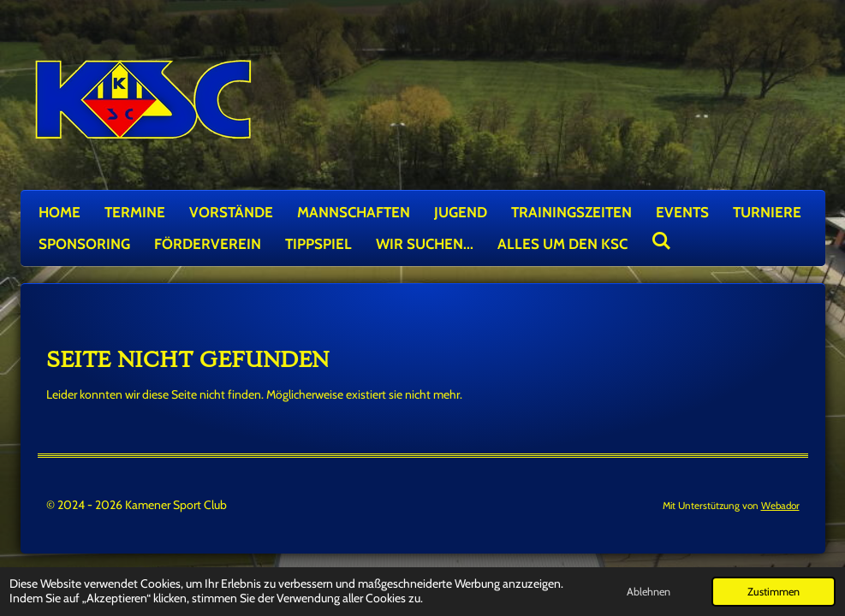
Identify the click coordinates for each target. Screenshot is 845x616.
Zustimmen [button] (774, 592)
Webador (780, 506)
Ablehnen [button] (649, 592)
